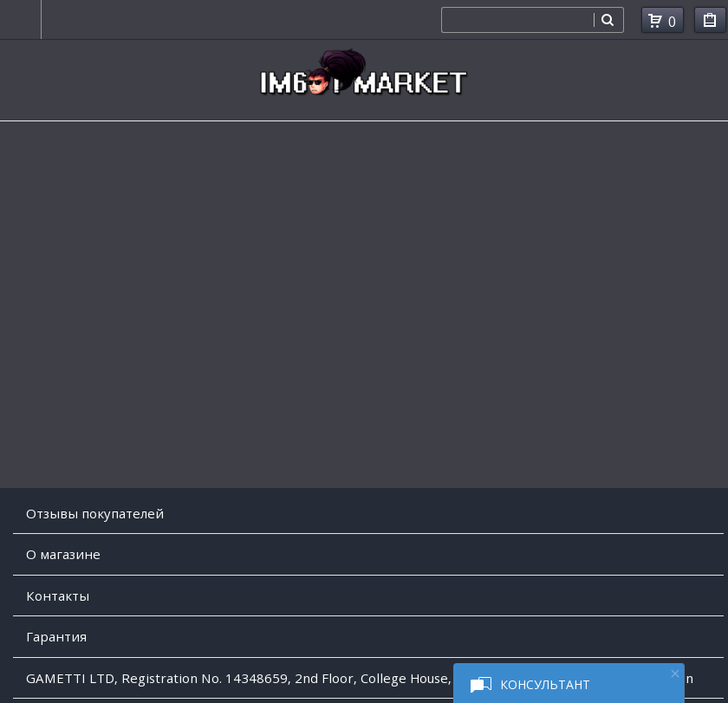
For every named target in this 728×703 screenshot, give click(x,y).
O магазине (63, 554)
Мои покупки (710, 23)
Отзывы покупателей (95, 513)
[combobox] (517, 20)
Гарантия (56, 636)
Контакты (58, 596)
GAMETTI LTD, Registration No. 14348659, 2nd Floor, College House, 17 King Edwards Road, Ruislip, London (360, 678)
